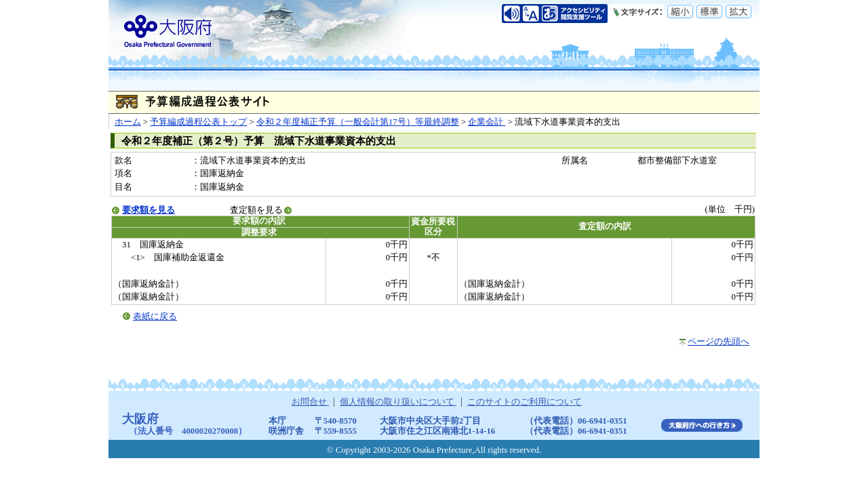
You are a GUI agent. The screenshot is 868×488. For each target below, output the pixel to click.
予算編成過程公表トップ (198, 122)
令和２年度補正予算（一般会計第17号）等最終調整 (358, 122)
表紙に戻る (155, 317)
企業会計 (487, 122)
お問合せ (310, 402)
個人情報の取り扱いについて (398, 402)
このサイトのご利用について (525, 402)
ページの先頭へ (718, 342)
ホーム (128, 122)
